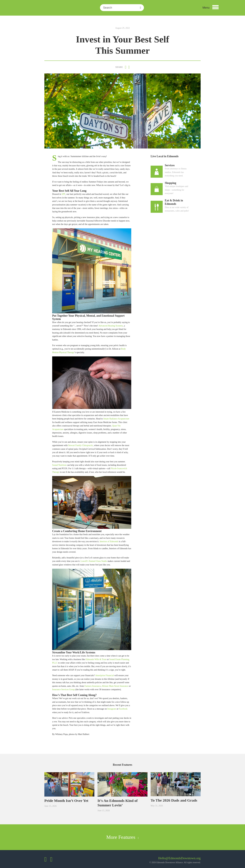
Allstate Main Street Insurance (115, 686)
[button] (211, 8)
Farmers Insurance (92, 686)
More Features (122, 837)
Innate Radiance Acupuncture (116, 419)
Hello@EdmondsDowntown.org (179, 858)
